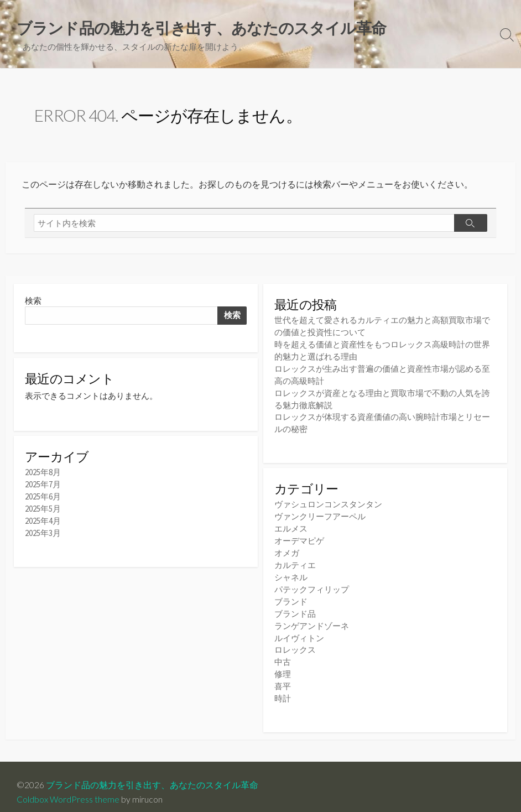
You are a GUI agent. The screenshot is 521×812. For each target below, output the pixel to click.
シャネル (291, 571)
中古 (283, 652)
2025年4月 (43, 520)
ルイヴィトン (299, 629)
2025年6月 (43, 496)
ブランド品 (295, 605)
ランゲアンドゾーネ (312, 617)
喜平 (283, 675)
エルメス (291, 524)
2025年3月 (43, 531)
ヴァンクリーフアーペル (320, 512)
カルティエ (295, 559)
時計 (283, 687)
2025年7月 (43, 485)
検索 (33, 301)
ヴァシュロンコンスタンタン (328, 500)
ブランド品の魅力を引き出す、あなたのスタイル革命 (152, 774)
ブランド (291, 594)
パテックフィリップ (312, 582)
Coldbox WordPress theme (68, 788)
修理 (283, 663)
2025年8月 (43, 473)
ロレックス (295, 640)
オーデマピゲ (299, 535)
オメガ (287, 547)
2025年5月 (43, 508)
